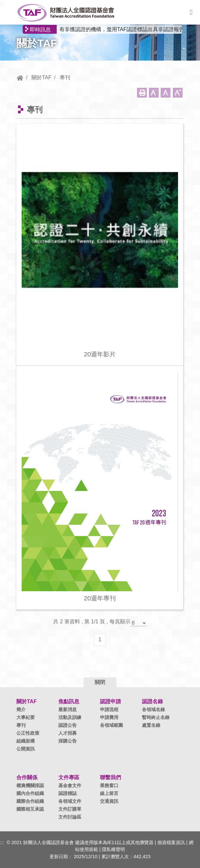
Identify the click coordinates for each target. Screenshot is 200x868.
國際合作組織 (30, 801)
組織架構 (26, 741)
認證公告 (68, 725)
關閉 (100, 682)
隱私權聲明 (113, 849)
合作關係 (27, 777)
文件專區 (69, 777)
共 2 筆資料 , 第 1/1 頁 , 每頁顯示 (92, 622)
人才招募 (68, 733)
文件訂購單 (70, 809)
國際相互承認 (30, 809)
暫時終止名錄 (156, 717)
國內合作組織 (30, 793)
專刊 (65, 77)
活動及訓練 (70, 717)
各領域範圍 (111, 725)
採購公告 (68, 741)
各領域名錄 (153, 709)
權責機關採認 (30, 785)
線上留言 (109, 793)
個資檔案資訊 (171, 842)
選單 (191, 13)
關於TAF (41, 77)
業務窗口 (109, 785)
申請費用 (109, 717)
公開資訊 (26, 749)
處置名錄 (151, 725)
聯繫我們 (110, 777)
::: (2, 4)
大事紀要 (26, 717)
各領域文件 (70, 801)
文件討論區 (70, 817)
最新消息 (68, 709)
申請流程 (109, 709)
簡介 (21, 709)
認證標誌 (68, 793)
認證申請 (110, 701)
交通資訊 (109, 801)
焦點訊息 (69, 701)
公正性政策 (28, 733)
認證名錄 (152, 701)
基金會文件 (70, 785)
